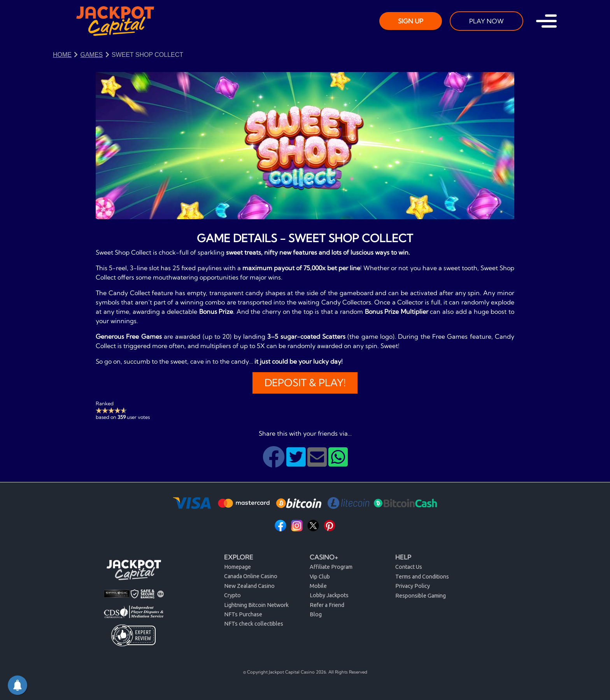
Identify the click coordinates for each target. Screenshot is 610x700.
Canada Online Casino (251, 576)
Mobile (318, 586)
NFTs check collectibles (254, 624)
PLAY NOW (486, 21)
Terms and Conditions (422, 577)
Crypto (232, 595)
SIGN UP (411, 21)
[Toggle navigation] (546, 21)
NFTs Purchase (243, 614)
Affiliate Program (331, 567)
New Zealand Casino (249, 586)
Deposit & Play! (305, 383)
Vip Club (320, 577)
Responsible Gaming (421, 596)
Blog (316, 614)
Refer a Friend (327, 605)
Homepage (238, 567)
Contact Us (409, 567)
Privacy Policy (413, 586)
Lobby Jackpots (329, 595)
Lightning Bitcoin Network (256, 605)
